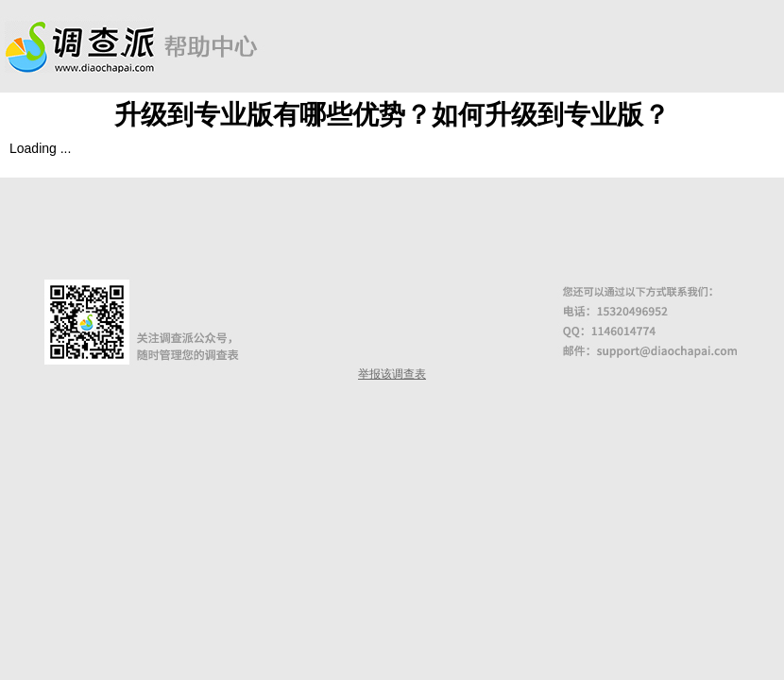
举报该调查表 (392, 374)
